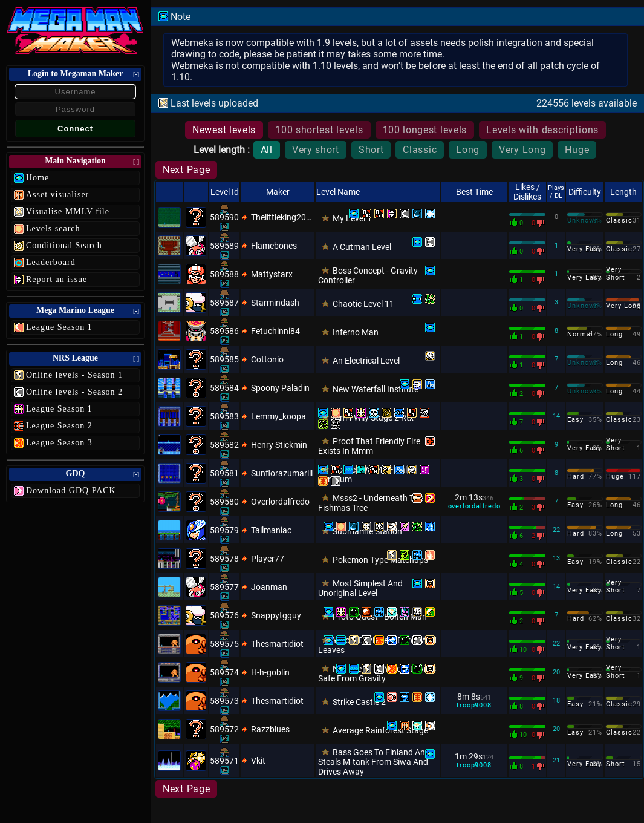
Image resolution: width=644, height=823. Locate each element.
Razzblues (270, 729)
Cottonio (267, 359)
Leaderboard (51, 262)
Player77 (268, 559)
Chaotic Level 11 (363, 304)
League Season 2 (59, 426)
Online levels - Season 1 (74, 375)
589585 (224, 359)
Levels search (53, 228)
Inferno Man (356, 332)
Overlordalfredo (280, 502)
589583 (224, 416)
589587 (224, 303)
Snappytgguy (276, 615)
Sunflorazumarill (282, 473)
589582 (224, 445)
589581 (224, 473)
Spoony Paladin (280, 388)
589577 (224, 587)
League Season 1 (59, 327)
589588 (224, 274)
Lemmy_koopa (278, 416)
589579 (224, 530)
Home (37, 178)
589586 (224, 331)
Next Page (186, 170)
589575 (224, 644)
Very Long (522, 150)
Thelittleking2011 (282, 217)
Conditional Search (64, 245)
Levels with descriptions (542, 130)
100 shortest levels (319, 130)
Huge (577, 150)
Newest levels (224, 130)
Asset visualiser (57, 195)
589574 (224, 672)
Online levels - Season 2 (74, 392)
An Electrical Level (366, 361)
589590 (224, 217)
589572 (224, 729)
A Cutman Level (362, 247)
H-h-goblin (270, 672)
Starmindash (275, 303)
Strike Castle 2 (359, 702)
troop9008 (474, 705)
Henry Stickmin (279, 445)
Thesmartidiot (277, 644)
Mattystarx (272, 274)
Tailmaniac (271, 530)
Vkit (258, 761)
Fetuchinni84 (275, 331)
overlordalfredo (474, 506)
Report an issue (57, 279)
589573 (224, 701)
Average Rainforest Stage (380, 730)
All (267, 150)
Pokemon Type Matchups (380, 560)
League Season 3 (59, 443)
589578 (224, 559)
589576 (224, 615)
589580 (224, 502)
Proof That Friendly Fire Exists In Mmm (369, 446)
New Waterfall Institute (376, 389)
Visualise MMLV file (68, 211)
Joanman (269, 587)
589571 (224, 761)
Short (371, 150)
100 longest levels (425, 130)
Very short (316, 150)
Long (468, 150)
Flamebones (274, 246)
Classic (420, 150)
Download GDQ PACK (71, 490)
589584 (224, 388)
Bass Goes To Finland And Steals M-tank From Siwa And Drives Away (374, 762)
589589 (224, 246)
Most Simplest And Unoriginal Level (360, 588)
